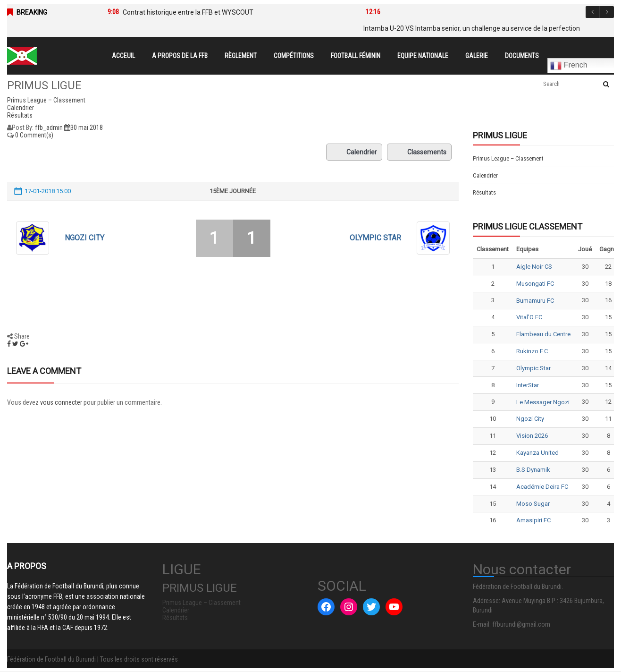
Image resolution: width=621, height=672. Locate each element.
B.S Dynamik (533, 470)
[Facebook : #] (326, 607)
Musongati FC (535, 284)
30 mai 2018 (84, 128)
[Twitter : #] (371, 607)
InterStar (528, 385)
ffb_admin (49, 128)
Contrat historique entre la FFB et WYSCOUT (188, 12)
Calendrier (354, 152)
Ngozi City (84, 238)
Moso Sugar (533, 504)
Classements (419, 152)
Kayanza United (537, 453)
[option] (222, 12)
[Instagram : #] (349, 607)
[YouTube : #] (394, 607)
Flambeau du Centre (543, 334)
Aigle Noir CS (534, 267)
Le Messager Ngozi (543, 402)
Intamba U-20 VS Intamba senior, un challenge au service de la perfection (472, 28)
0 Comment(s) (30, 135)
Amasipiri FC (533, 520)
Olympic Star (375, 238)
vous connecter (61, 402)
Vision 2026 (532, 436)
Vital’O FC (529, 317)
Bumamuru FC (535, 301)
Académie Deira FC (542, 487)
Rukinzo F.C (532, 351)
